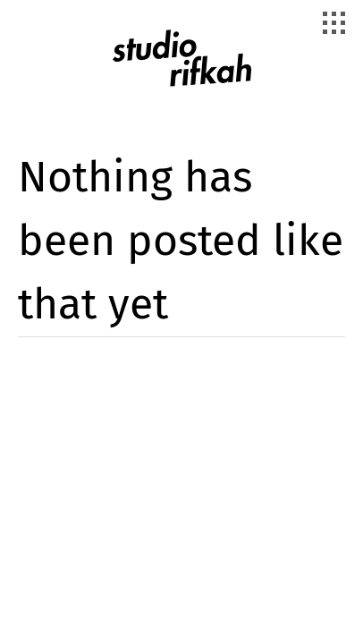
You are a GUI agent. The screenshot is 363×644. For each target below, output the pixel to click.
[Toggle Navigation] (336, 25)
